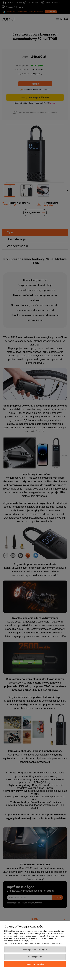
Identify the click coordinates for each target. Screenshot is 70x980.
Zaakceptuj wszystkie (35, 964)
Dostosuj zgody (35, 957)
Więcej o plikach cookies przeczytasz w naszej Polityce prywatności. (33, 943)
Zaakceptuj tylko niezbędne (35, 949)
